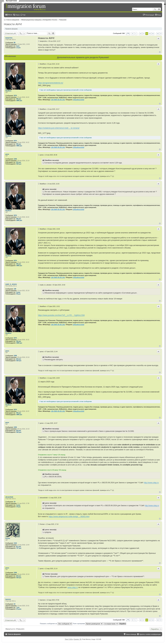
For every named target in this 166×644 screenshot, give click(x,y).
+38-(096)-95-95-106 (58, 100)
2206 (15, 159)
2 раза (18, 505)
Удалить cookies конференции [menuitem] (150, 634)
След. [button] (161, 34)
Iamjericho (9, 38)
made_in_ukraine (11, 284)
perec (7, 154)
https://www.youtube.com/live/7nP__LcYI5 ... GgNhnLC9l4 (61, 315)
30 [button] (153, 34)
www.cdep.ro (73, 587)
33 (15, 502)
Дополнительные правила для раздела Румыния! (83, 57)
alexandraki (9, 497)
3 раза (18, 292)
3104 (15, 543)
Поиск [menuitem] (18, 15)
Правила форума (11, 29)
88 (15, 43)
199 (15, 289)
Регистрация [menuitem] (150, 15)
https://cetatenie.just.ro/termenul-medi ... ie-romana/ (59, 128)
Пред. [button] (133, 34)
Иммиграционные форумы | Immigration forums (39, 20)
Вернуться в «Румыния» (15, 629)
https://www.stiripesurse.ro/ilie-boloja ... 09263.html (69, 516)
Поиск (155, 9)
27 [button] (144, 34)
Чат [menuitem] (24, 15)
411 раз (19, 546)
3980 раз (19, 101)
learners (8, 599)
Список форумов (13, 20)
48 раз (18, 294)
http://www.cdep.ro (151, 483)
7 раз (18, 607)
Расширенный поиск (159, 9)
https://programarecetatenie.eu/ (51, 83)
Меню (10, 15)
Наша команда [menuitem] (131, 634)
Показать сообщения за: (56, 624)
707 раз (19, 548)
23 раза (19, 609)
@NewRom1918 (78, 100)
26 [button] (141, 34)
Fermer (8, 538)
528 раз (19, 164)
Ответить (10, 33)
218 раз (19, 162)
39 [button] (158, 34)
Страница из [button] (128, 34)
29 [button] (150, 34)
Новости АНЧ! (13, 24)
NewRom (8, 91)
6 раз (18, 46)
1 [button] (136, 34)
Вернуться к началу (160, 52)
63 (15, 604)
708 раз (19, 99)
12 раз (18, 48)
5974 (15, 96)
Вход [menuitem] (159, 15)
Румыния (63, 20)
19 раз (18, 507)
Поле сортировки (88, 624)
